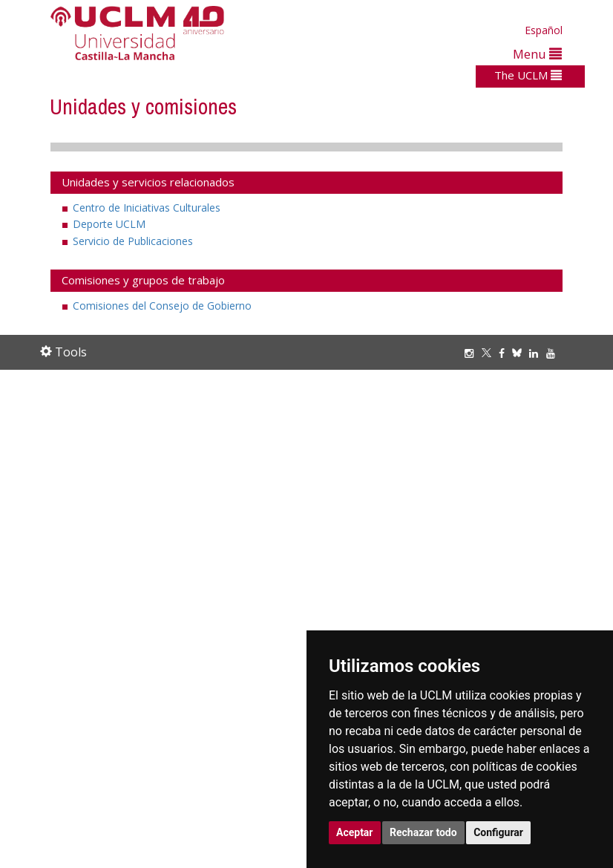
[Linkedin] (534, 353)
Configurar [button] (498, 832)
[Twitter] (490, 353)
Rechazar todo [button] (423, 832)
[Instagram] (473, 353)
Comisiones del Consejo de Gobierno (162, 306)
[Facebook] (505, 353)
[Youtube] (554, 353)
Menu (537, 54)
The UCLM (528, 75)
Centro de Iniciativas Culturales (147, 208)
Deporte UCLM (109, 224)
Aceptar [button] (355, 832)
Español (544, 30)
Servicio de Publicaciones (133, 241)
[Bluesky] (521, 353)
